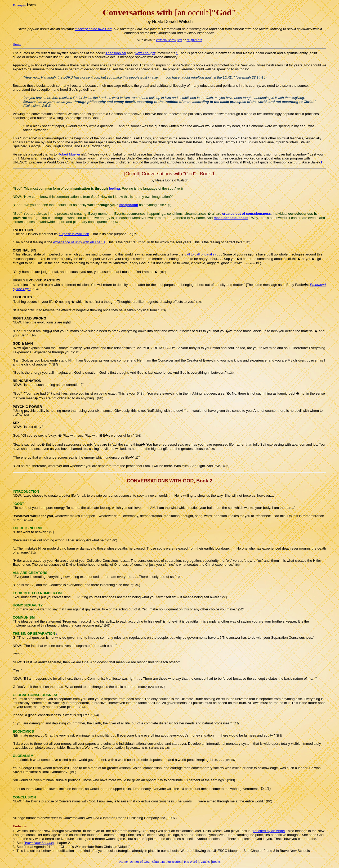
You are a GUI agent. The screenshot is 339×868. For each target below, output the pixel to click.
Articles (205, 862)
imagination (128, 205)
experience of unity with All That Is (79, 242)
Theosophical (116, 53)
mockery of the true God (93, 29)
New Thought (145, 53)
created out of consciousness (247, 214)
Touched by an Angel (269, 831)
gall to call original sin (201, 254)
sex (180, 40)
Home (17, 44)
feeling (114, 188)
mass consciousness (231, 218)
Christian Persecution (167, 862)
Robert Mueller (69, 154)
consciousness (166, 40)
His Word (191, 862)
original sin (194, 40)
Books (216, 862)
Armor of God (140, 862)
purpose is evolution (74, 234)
